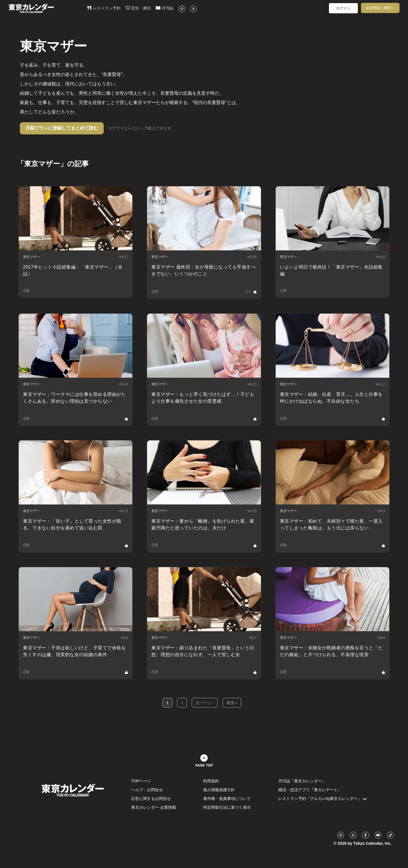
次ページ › (205, 703)
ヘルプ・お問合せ (147, 790)
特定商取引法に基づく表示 (227, 807)
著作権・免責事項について (227, 799)
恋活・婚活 (138, 8)
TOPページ (141, 781)
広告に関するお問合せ (151, 799)
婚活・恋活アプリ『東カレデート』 (310, 790)
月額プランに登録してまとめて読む (62, 128)
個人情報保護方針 (219, 790)
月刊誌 (165, 8)
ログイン (343, 8)
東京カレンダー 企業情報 (154, 807)
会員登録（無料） (380, 8)
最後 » (232, 703)
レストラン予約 (104, 8)
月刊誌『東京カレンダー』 (302, 781)
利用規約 (211, 781)
